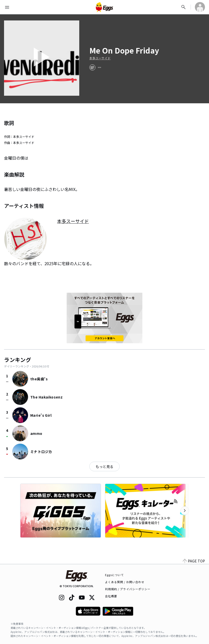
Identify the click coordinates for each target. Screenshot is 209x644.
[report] (99, 67)
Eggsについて (115, 575)
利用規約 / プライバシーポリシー (128, 589)
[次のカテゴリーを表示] (185, 511)
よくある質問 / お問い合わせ (125, 582)
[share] (92, 67)
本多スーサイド (100, 58)
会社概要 (111, 596)
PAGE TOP (194, 561)
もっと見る (104, 466)
